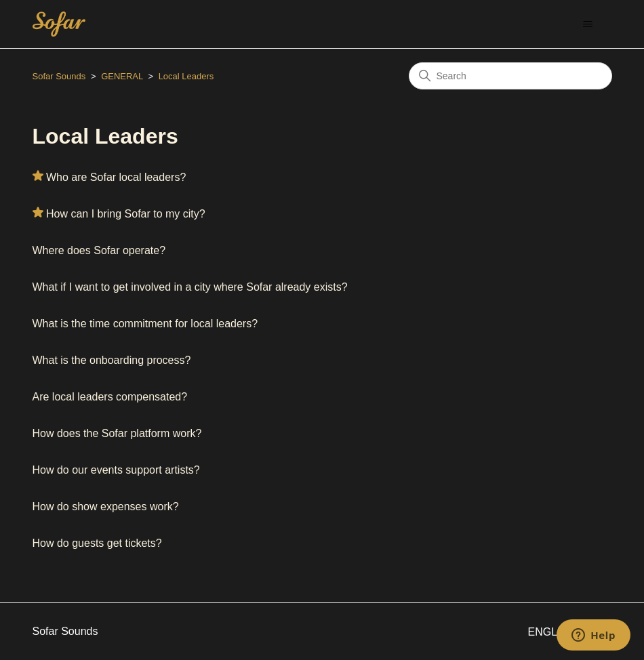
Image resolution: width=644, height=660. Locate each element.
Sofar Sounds (59, 76)
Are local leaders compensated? (110, 397)
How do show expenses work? (106, 507)
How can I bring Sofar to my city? (126, 214)
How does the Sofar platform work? (117, 433)
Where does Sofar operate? (99, 250)
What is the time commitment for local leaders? (145, 324)
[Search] (510, 76)
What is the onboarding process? (112, 360)
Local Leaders (186, 76)
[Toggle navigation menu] (588, 24)
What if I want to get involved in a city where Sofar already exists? (190, 287)
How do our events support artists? (116, 470)
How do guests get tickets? (97, 543)
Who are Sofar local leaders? (116, 177)
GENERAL (122, 76)
